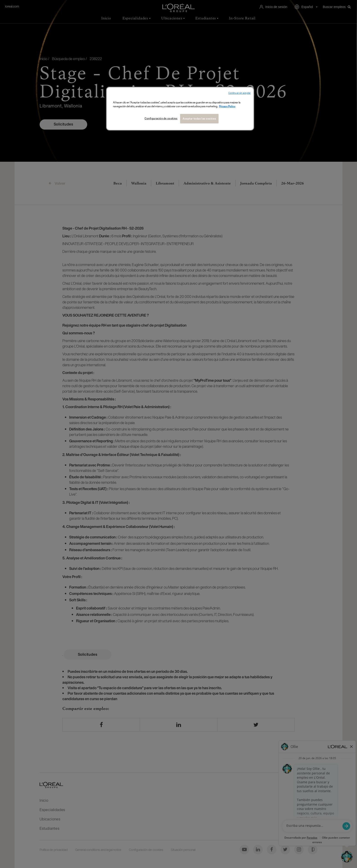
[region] (180, 109)
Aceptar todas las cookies (199, 119)
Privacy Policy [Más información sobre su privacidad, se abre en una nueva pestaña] (227, 106)
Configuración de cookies (161, 118)
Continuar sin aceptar (240, 93)
